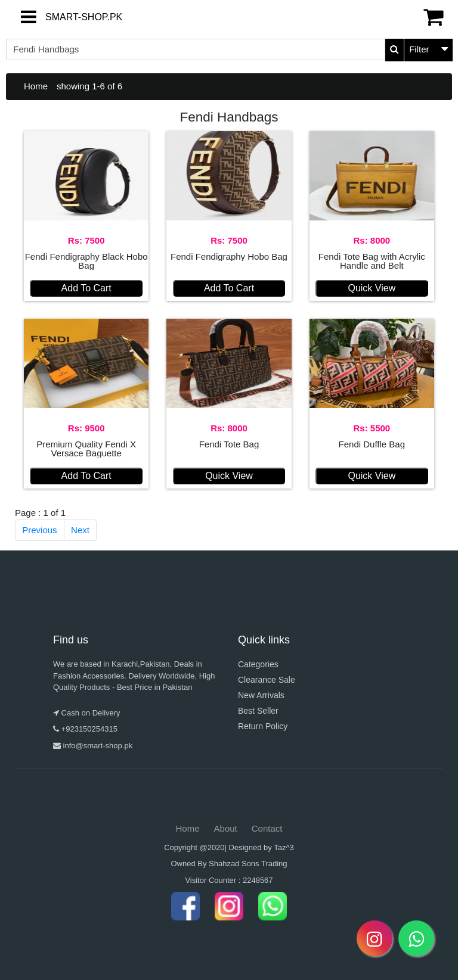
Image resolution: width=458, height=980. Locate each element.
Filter (419, 49)
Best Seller (258, 711)
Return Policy (263, 726)
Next (80, 530)
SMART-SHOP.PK (55, 17)
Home (36, 86)
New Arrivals (261, 695)
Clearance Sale (267, 680)
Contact (267, 828)
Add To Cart (86, 288)
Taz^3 (284, 847)
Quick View (372, 288)
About (226, 828)
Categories (258, 664)
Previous (39, 530)
